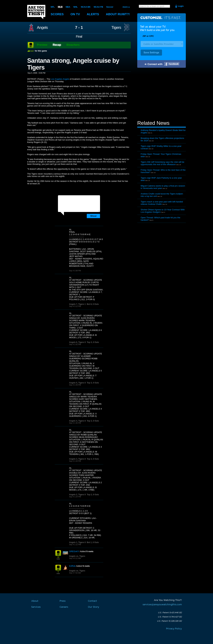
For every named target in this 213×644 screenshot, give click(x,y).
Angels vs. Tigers (77, 556)
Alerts (93, 14)
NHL (76, 7)
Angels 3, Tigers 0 (77, 459)
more (125, 7)
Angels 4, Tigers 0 (77, 421)
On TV (75, 14)
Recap (57, 45)
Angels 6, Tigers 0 (77, 342)
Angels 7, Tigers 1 (77, 304)
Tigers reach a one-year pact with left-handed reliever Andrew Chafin (162, 203)
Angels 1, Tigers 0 (77, 542)
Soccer (110, 7)
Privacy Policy (174, 629)
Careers (64, 607)
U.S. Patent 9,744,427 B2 (170, 617)
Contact (92, 601)
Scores (57, 14)
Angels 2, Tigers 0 (77, 495)
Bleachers (73, 45)
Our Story (93, 607)
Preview (42, 45)
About (118, 14)
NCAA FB (98, 7)
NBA (68, 7)
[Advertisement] (162, 94)
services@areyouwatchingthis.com (162, 605)
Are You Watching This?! (36, 12)
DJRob (72, 566)
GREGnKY (74, 551)
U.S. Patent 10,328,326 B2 (169, 621)
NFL (53, 7)
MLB (60, 7)
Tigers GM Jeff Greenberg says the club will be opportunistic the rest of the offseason (163, 163)
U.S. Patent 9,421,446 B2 (170, 613)
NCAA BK (86, 7)
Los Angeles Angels (60, 79)
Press (63, 601)
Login (181, 6)
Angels (42, 28)
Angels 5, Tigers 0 (77, 383)
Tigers (116, 28)
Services (36, 607)
